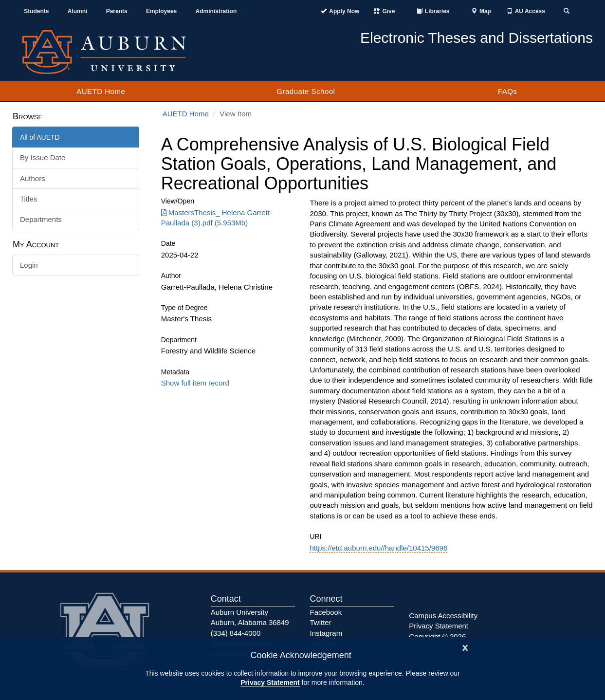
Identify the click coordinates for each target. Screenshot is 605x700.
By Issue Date (43, 157)
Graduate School (306, 91)
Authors (33, 178)
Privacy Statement (270, 682)
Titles (28, 199)
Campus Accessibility (443, 616)
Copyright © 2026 (437, 636)
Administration (216, 11)
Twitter (320, 622)
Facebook (326, 612)
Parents (117, 11)
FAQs (508, 91)
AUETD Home (101, 91)
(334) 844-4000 (236, 633)
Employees (161, 11)
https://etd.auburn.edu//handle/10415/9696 (378, 548)
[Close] (465, 647)
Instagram (326, 633)
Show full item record (195, 383)
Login (29, 265)
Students (36, 11)
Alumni (78, 11)
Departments (41, 219)
